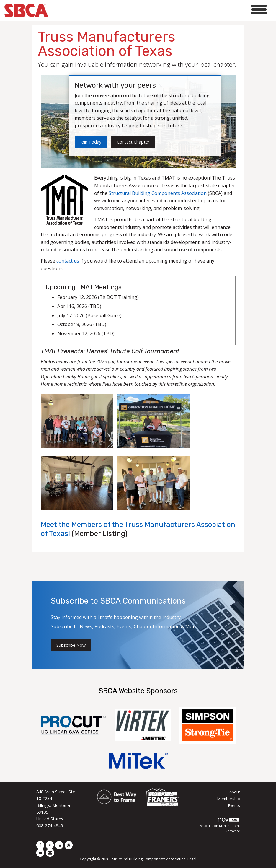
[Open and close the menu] (159, 10)
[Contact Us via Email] (50, 853)
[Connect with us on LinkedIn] (59, 845)
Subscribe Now (71, 645)
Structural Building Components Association (158, 193)
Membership (229, 799)
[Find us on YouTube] (40, 853)
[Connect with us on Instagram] (69, 845)
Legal (192, 859)
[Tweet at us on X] (50, 845)
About (235, 792)
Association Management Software (220, 825)
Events (234, 805)
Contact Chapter (133, 142)
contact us (68, 261)
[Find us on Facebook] (40, 845)
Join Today (91, 142)
